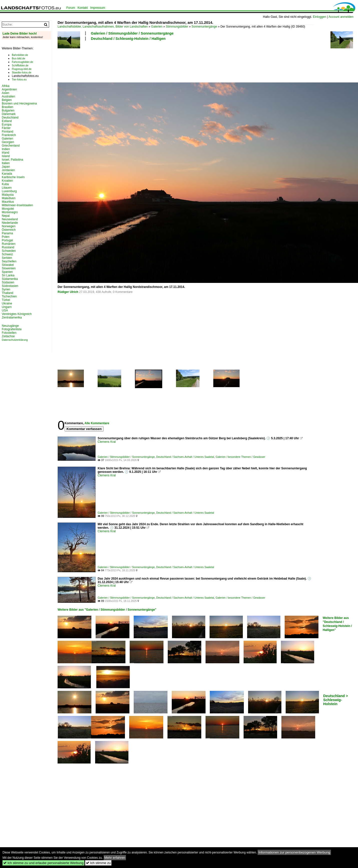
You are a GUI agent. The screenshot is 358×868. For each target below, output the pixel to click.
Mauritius (8, 202)
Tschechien (9, 296)
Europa (7, 125)
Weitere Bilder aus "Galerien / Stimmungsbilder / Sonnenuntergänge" (107, 610)
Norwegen (9, 226)
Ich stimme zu (98, 863)
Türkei (6, 300)
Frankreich (9, 135)
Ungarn (7, 307)
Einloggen (320, 17)
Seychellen (9, 261)
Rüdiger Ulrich (68, 292)
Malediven (9, 198)
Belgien (7, 100)
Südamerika (10, 279)
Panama (7, 233)
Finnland (8, 132)
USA (5, 310)
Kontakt (83, 8)
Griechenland (11, 146)
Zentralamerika (12, 317)
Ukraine (7, 303)
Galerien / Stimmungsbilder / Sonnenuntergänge (132, 33)
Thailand (8, 293)
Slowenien (9, 268)
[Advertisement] (149, 61)
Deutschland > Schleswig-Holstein (336, 700)
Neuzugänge (10, 326)
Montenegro (10, 212)
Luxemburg (9, 191)
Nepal (6, 216)
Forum (71, 8)
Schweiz (7, 254)
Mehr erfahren (115, 858)
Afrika (6, 86)
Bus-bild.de (18, 58)
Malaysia (8, 195)
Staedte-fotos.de (22, 72)
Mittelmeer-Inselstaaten (17, 205)
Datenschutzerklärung (15, 340)
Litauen (7, 188)
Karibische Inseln (13, 177)
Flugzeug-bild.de (22, 69)
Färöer (6, 128)
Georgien (8, 142)
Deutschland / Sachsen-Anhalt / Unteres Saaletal (185, 457)
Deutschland (10, 118)
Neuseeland (10, 219)
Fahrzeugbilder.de (22, 62)
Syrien (6, 289)
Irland (6, 153)
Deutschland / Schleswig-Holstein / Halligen (128, 39)
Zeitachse (8, 336)
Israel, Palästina (12, 160)
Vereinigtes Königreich (17, 314)
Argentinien (9, 89)
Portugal (7, 240)
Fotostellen (9, 333)
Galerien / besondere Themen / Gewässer (240, 457)
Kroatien (7, 181)
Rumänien (9, 244)
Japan (6, 167)
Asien (6, 93)
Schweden (9, 251)
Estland (7, 121)
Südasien (8, 282)
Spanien (7, 272)
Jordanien (8, 170)
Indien (6, 149)
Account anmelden (341, 17)
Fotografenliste (12, 329)
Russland (8, 247)
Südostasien (10, 286)
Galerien (157, 27)
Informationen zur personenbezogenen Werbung (294, 852)
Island (6, 156)
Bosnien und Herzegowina (19, 103)
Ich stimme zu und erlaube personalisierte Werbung (43, 863)
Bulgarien (8, 111)
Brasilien (8, 107)
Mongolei (8, 209)
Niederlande (10, 223)
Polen (6, 237)
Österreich (9, 230)
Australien (8, 96)
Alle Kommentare (97, 423)
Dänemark (9, 114)
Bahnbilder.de (20, 55)
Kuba (5, 184)
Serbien (7, 258)
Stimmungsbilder (177, 27)
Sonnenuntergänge (204, 27)
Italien (6, 163)
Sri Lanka (8, 275)
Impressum (98, 8)
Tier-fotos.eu (19, 79)
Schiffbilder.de (20, 65)
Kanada (7, 174)
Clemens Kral (107, 442)
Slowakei (8, 265)
